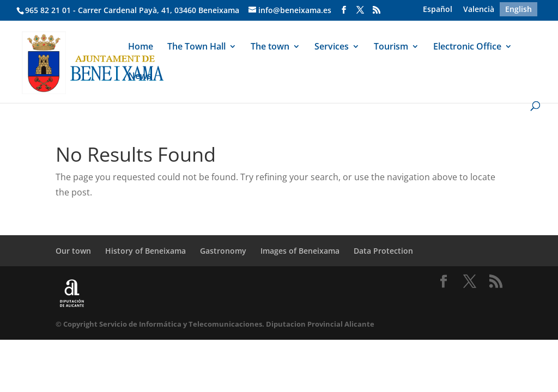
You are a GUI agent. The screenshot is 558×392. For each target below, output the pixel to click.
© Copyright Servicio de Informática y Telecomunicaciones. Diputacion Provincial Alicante (215, 324)
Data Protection (383, 251)
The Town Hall (196, 47)
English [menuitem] (518, 9)
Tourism (391, 47)
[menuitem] (438, 9)
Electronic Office (467, 47)
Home (141, 47)
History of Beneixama (145, 251)
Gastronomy (223, 251)
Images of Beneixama (300, 251)
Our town (73, 251)
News (140, 77)
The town (270, 47)
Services (332, 47)
